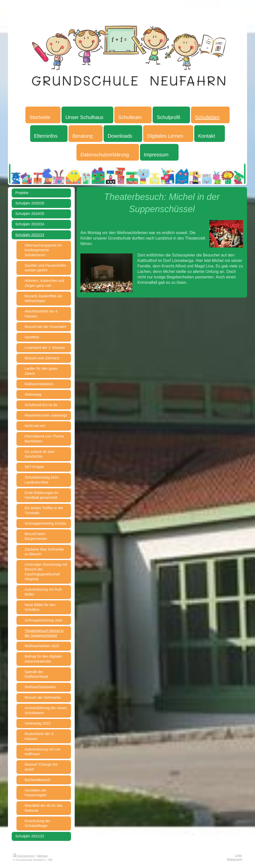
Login (238, 855)
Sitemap (42, 856)
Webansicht (234, 859)
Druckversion (24, 856)
